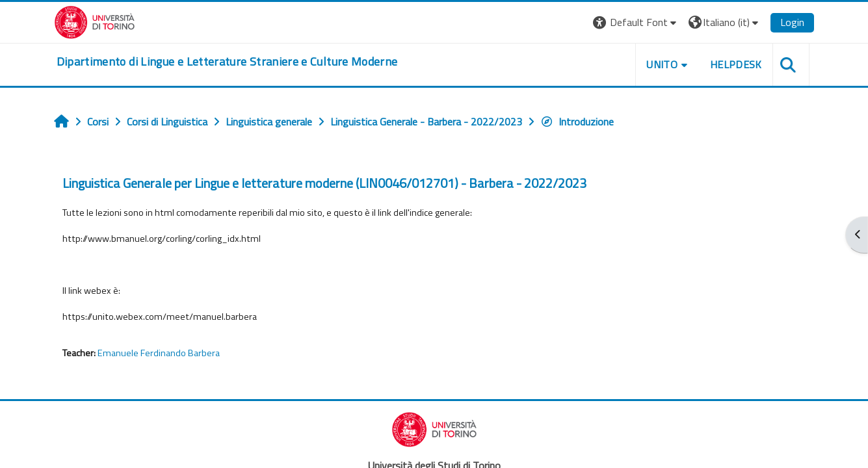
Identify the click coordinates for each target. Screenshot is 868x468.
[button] (636, 22)
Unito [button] (662, 64)
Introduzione (577, 122)
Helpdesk (736, 64)
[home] (227, 62)
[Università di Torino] (95, 21)
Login (792, 22)
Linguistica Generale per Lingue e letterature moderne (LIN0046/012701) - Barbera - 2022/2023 (324, 183)
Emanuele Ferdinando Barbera (159, 353)
